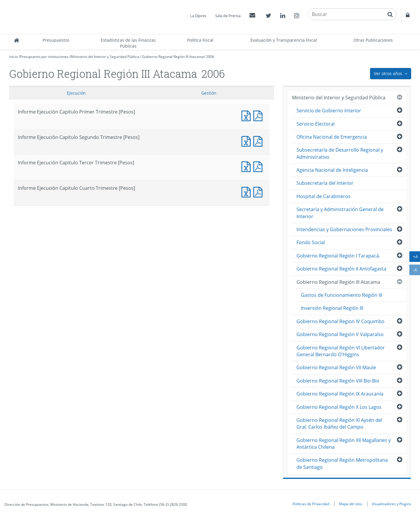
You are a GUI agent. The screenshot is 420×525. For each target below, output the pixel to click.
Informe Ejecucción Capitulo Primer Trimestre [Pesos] (259, 115)
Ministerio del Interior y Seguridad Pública (105, 57)
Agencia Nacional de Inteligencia (332, 170)
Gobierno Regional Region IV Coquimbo (340, 321)
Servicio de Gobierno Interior (329, 111)
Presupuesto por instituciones (44, 57)
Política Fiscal (200, 40)
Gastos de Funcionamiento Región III (342, 295)
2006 (210, 57)
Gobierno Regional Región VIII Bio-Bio (338, 381)
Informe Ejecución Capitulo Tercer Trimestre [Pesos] (247, 166)
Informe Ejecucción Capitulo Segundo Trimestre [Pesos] (259, 141)
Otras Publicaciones (373, 40)
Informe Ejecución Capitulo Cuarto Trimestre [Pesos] (247, 191)
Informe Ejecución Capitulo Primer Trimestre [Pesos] (247, 115)
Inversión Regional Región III (332, 308)
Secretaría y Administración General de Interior (340, 213)
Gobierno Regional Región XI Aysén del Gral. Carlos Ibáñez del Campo (339, 423)
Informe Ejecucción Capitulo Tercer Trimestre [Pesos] (259, 166)
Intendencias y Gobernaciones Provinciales (344, 229)
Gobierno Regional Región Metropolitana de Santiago (342, 463)
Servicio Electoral (316, 124)
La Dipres (198, 16)
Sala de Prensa (228, 16)
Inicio (13, 57)
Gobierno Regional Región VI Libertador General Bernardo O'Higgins (341, 351)
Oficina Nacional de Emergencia (332, 137)
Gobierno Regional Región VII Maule (336, 367)
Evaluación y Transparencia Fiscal (284, 40)
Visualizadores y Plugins (391, 504)
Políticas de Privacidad (311, 504)
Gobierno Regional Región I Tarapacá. (338, 256)
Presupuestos (56, 40)
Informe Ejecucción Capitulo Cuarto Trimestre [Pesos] (259, 191)
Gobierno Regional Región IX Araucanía (340, 394)
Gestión (209, 93)
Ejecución (76, 93)
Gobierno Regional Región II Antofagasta (341, 269)
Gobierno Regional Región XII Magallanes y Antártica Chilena (344, 444)
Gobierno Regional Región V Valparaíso (340, 334)
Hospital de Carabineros (323, 196)
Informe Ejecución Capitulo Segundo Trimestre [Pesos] (247, 141)
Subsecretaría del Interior (325, 183)
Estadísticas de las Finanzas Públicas (128, 43)
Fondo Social (311, 242)
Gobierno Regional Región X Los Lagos (339, 407)
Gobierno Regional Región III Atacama (173, 57)
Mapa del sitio (351, 504)
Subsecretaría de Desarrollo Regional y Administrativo (340, 153)
